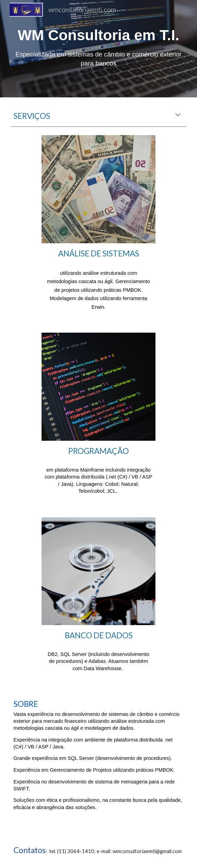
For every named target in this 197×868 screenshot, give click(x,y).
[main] (98, 49)
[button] (178, 115)
